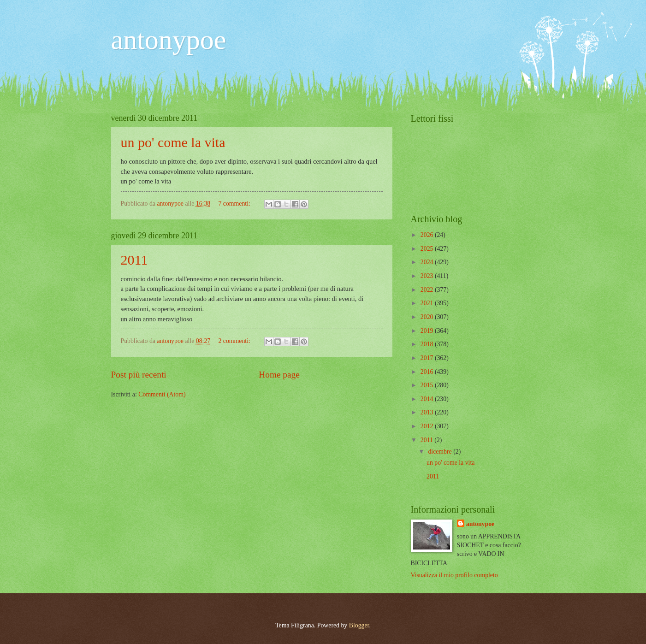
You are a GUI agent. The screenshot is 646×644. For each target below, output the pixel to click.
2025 (428, 249)
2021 (428, 303)
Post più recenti (139, 375)
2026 (428, 235)
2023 (428, 276)
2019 (428, 331)
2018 (428, 344)
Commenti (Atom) (162, 394)
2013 (428, 412)
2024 (428, 262)
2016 (428, 372)
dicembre (441, 452)
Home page (279, 375)
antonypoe (169, 40)
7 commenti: (235, 204)
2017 (428, 358)
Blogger (359, 625)
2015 (428, 385)
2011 (134, 260)
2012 (428, 426)
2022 (428, 290)
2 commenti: (235, 341)
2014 (428, 399)
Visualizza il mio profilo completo (454, 575)
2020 (428, 317)
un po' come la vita (173, 142)
